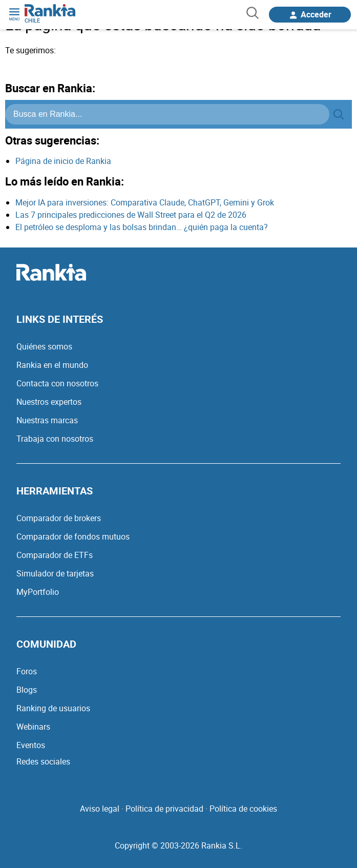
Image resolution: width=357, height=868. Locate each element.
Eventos (31, 745)
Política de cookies (243, 809)
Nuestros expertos (49, 402)
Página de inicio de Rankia (63, 161)
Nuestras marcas (47, 420)
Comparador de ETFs (55, 555)
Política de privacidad (164, 809)
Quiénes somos (44, 346)
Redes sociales (43, 761)
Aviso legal (100, 809)
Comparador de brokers (59, 518)
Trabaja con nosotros (55, 439)
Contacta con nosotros (57, 383)
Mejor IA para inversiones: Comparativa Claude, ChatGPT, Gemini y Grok (145, 202)
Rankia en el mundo (52, 365)
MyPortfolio (38, 592)
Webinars (33, 727)
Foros (27, 671)
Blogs (27, 690)
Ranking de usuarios (53, 708)
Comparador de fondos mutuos (73, 536)
